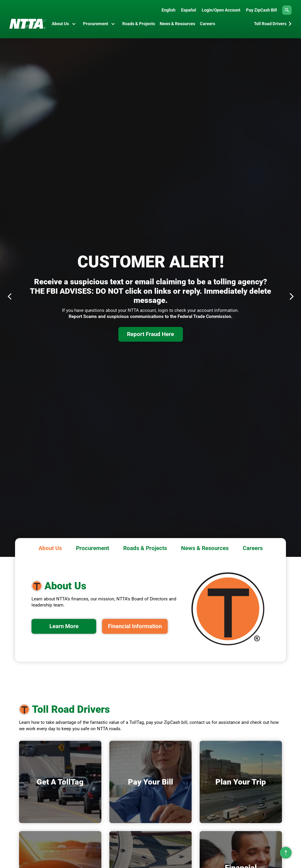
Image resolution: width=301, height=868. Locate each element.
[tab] (50, 547)
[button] (65, 24)
